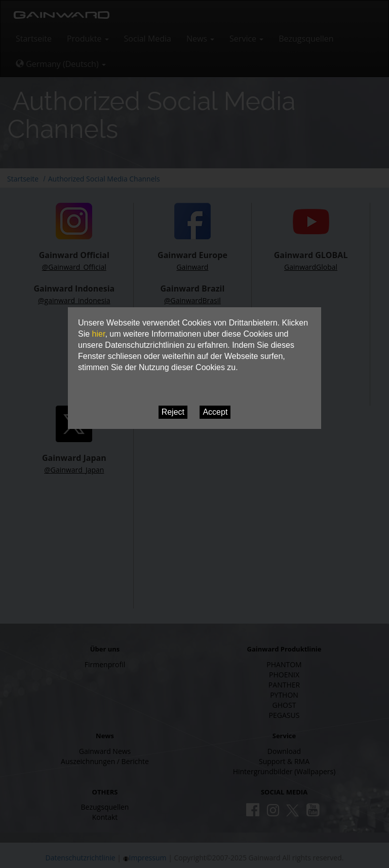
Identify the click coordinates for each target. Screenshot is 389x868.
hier (99, 334)
